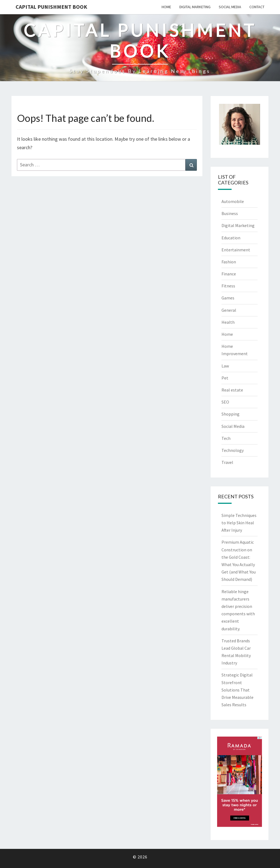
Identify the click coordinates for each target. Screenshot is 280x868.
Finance (229, 274)
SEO (225, 402)
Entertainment (236, 250)
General (229, 310)
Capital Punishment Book (51, 7)
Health (228, 322)
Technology (233, 450)
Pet (225, 378)
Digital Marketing (195, 7)
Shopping (231, 414)
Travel (227, 462)
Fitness (228, 286)
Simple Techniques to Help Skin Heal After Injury (239, 523)
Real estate (232, 390)
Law (225, 366)
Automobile (233, 201)
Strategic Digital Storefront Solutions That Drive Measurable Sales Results (237, 690)
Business (230, 213)
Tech (226, 438)
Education (231, 238)
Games (228, 298)
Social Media (230, 7)
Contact (257, 7)
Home (166, 7)
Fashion (229, 262)
